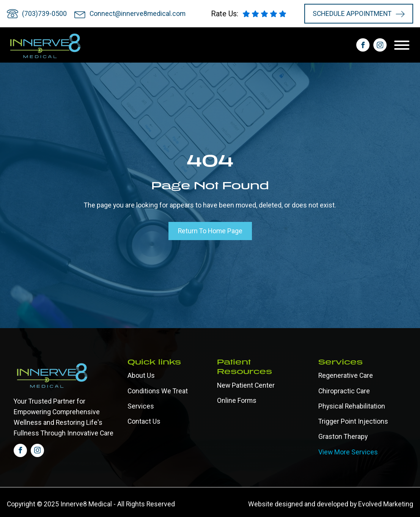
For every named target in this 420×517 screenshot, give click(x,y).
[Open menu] (404, 45)
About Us (141, 376)
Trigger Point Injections (353, 421)
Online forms (237, 401)
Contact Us (144, 421)
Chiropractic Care (344, 391)
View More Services (348, 452)
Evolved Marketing (386, 504)
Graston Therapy (343, 437)
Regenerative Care (346, 376)
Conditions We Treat (158, 391)
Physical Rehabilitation (352, 406)
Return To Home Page (210, 231)
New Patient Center (246, 385)
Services (141, 406)
